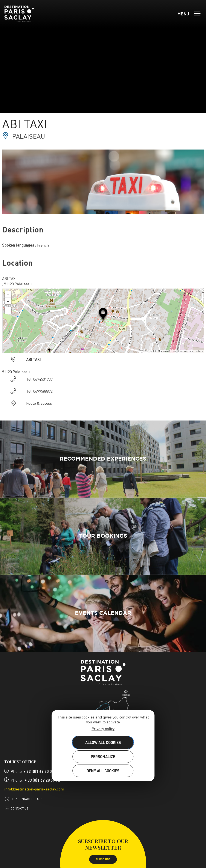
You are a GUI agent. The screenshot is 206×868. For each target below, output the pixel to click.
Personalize (103, 757)
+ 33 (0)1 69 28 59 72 (42, 780)
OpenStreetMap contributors (187, 351)
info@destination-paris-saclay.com (34, 789)
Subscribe (103, 859)
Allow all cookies (103, 742)
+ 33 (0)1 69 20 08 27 (41, 771)
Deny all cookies (103, 771)
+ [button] (8, 294)
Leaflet (152, 351)
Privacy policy (103, 728)
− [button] (8, 301)
